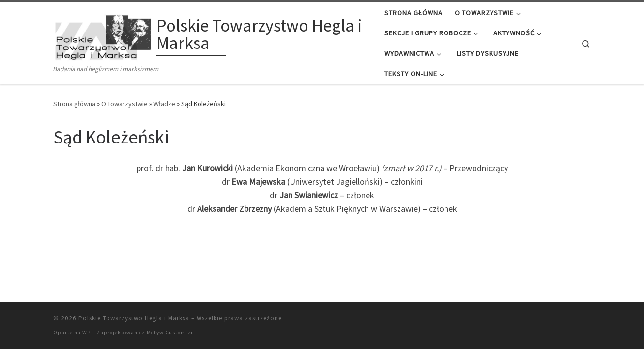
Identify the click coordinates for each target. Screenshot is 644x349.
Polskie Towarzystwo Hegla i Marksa (134, 318)
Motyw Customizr (170, 333)
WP (86, 333)
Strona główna (74, 104)
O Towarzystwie (124, 104)
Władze (164, 104)
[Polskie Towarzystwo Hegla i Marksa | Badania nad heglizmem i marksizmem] (103, 36)
